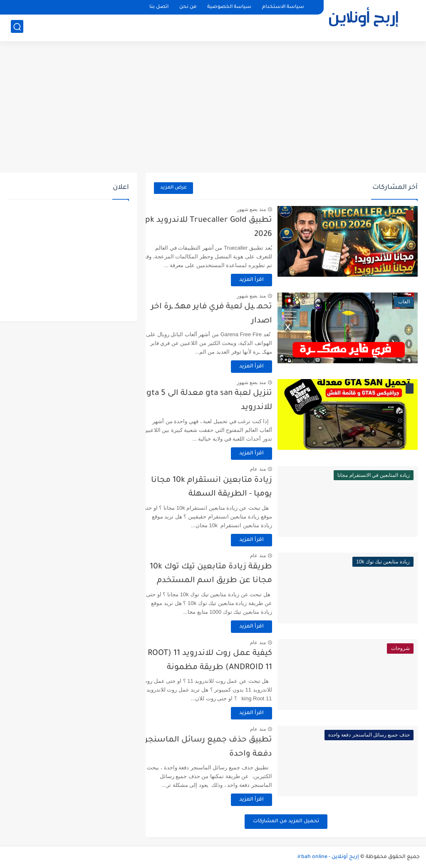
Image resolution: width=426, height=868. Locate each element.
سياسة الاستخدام (283, 7)
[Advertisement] (213, 108)
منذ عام (273, 469)
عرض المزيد (173, 188)
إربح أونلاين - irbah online (328, 857)
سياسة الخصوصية (229, 7)
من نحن (188, 7)
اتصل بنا (159, 7)
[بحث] (17, 28)
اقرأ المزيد (266, 280)
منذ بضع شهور (266, 209)
